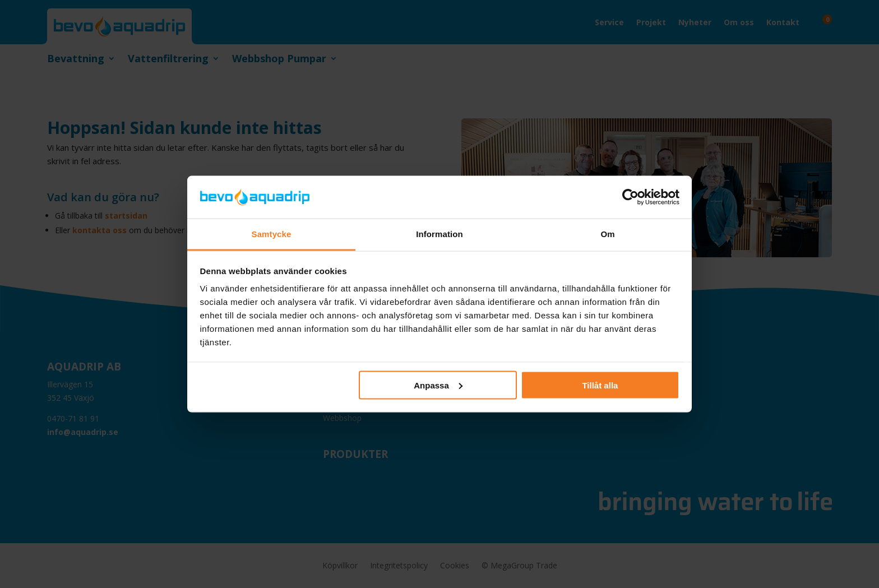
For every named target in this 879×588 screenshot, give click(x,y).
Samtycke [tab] (272, 234)
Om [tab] (607, 234)
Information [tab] (439, 234)
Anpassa (438, 385)
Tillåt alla (600, 385)
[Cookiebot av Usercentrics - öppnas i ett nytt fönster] (630, 197)
